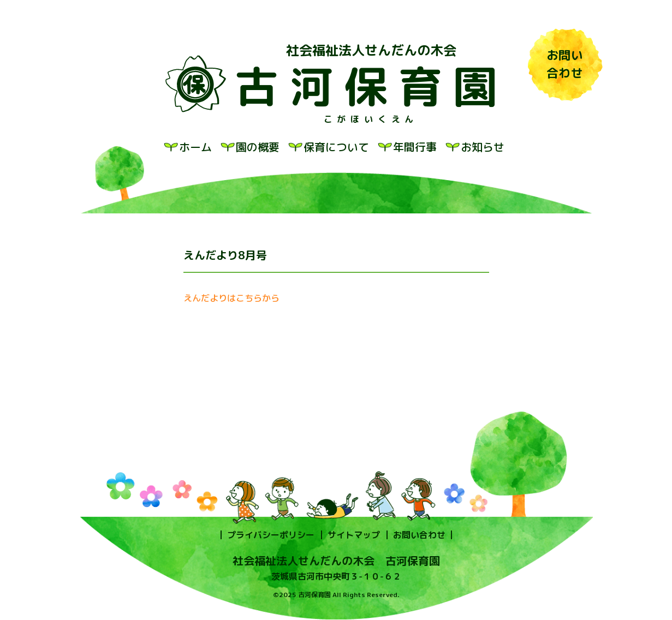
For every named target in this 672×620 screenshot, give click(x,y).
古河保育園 (371, 86)
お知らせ (483, 147)
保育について (336, 147)
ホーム (195, 147)
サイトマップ (354, 535)
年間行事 (415, 147)
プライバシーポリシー (271, 535)
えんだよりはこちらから (231, 298)
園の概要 (258, 147)
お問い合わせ (419, 535)
